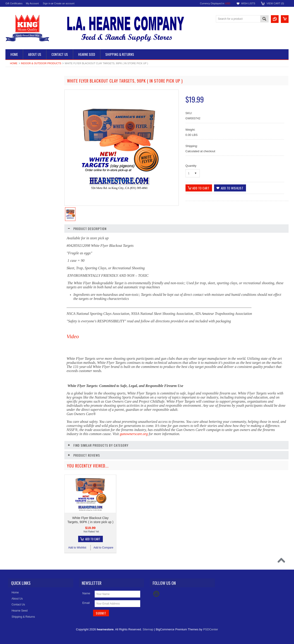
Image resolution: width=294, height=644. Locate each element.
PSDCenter (211, 629)
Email (86, 603)
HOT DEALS (16, 162)
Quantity (191, 166)
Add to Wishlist (19, 254)
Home (14, 63)
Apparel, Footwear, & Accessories (28, 155)
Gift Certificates (14, 3)
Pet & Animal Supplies (21, 132)
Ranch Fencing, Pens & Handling (28, 89)
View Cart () (275, 3)
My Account (32, 3)
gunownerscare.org (134, 434)
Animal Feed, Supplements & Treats (25, 114)
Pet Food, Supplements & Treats (28, 124)
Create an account (64, 3)
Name (86, 593)
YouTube (156, 594)
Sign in (47, 3)
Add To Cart (35, 245)
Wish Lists (248, 3)
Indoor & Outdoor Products (41, 63)
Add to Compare (46, 254)
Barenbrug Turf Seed (20, 147)
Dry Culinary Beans (20, 97)
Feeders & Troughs (19, 105)
